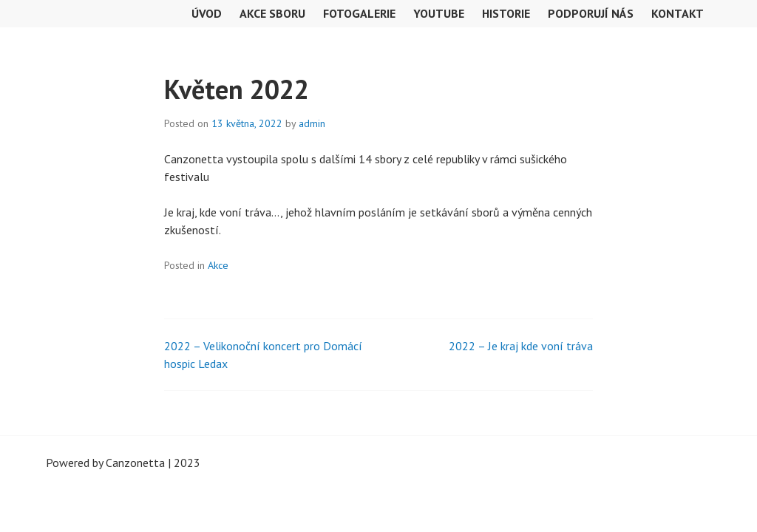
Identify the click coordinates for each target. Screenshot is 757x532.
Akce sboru (272, 13)
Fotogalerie (359, 13)
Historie (506, 13)
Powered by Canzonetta (105, 463)
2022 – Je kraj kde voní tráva (521, 346)
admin (312, 123)
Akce (218, 265)
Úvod (207, 13)
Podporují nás (591, 13)
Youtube (439, 13)
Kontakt (678, 13)
